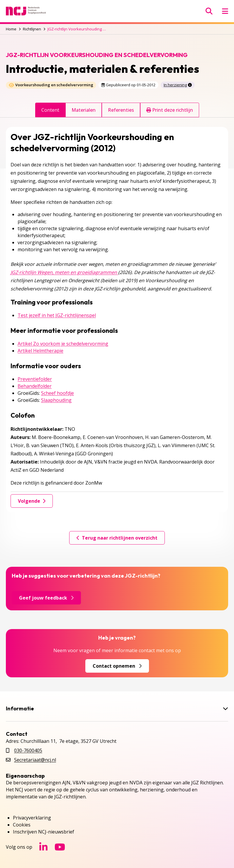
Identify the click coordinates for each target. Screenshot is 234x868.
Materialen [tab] (84, 110)
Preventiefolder (35, 379)
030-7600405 (28, 750)
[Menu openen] (225, 11)
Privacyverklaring (32, 818)
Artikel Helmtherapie (40, 351)
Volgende (32, 501)
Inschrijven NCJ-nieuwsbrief (44, 832)
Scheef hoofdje (57, 393)
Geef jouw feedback (46, 598)
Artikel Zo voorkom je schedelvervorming (63, 344)
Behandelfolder (35, 386)
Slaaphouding (56, 400)
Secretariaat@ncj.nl (35, 760)
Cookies (22, 825)
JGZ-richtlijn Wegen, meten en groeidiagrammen (64, 272)
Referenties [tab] (121, 110)
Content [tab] (50, 110)
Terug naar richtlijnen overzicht (117, 538)
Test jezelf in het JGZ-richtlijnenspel (57, 315)
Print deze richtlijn (170, 110)
